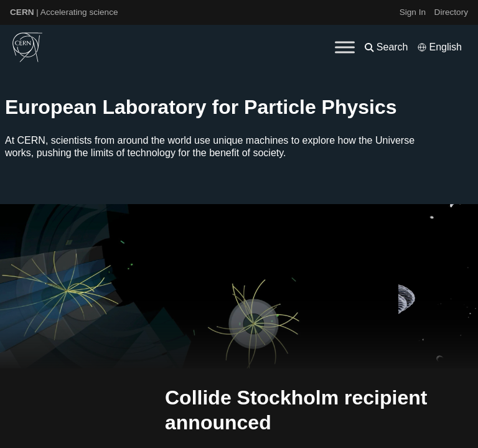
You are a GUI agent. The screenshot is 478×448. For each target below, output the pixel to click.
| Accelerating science (64, 12)
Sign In (413, 12)
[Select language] (439, 47)
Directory (451, 12)
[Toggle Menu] (345, 47)
